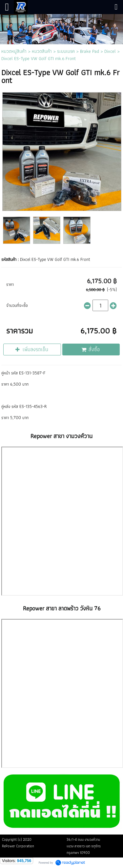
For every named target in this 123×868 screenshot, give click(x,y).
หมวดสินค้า (42, 51)
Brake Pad (90, 51)
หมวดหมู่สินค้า (14, 51)
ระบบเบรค (66, 51)
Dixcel (110, 51)
